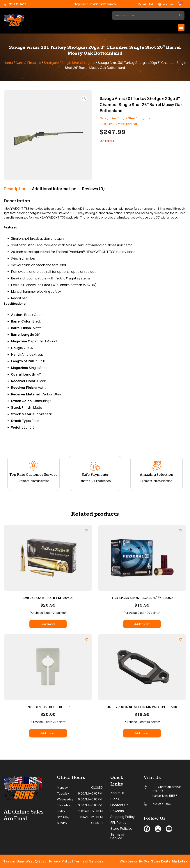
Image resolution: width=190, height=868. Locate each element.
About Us (117, 793)
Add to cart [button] (142, 624)
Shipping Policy (122, 817)
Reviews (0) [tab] (93, 189)
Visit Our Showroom (105, 4)
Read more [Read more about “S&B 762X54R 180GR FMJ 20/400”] (48, 624)
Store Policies (121, 828)
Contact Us (119, 805)
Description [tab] (15, 189)
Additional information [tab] (54, 189)
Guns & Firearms (28, 63)
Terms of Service (117, 836)
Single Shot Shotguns (78, 63)
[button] (181, 27)
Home (8, 63)
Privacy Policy (60, 861)
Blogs (115, 799)
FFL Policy (118, 823)
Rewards (117, 811)
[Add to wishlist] (87, 530)
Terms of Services (89, 861)
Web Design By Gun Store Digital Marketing (154, 861)
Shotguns (51, 63)
